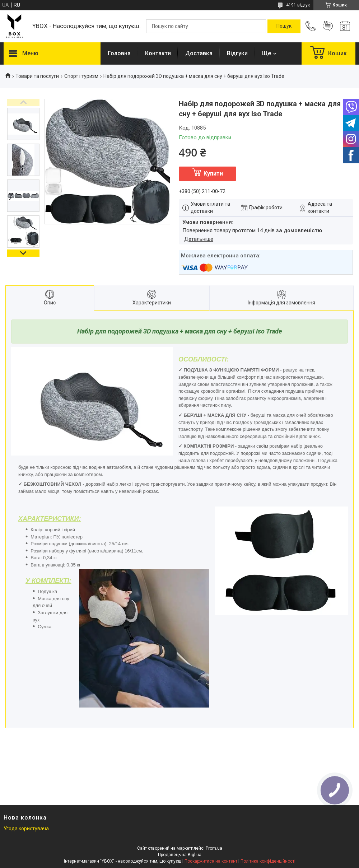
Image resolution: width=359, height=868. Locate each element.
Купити (213, 174)
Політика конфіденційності (268, 861)
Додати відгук (328, 26)
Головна (119, 53)
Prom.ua (214, 848)
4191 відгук (298, 5)
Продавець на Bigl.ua (180, 855)
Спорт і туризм (81, 76)
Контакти (158, 53)
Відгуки (237, 53)
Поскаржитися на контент (211, 861)
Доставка (199, 53)
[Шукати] (284, 26)
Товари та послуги (37, 76)
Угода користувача (26, 829)
